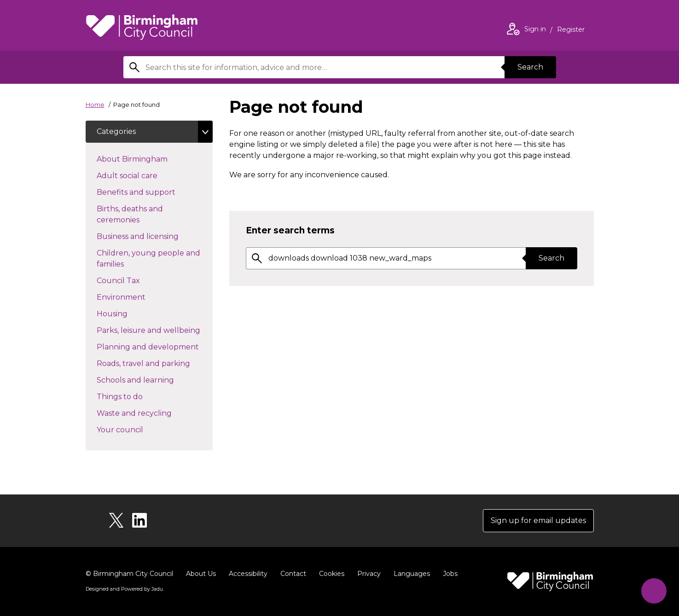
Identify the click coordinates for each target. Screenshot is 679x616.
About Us (201, 574)
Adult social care (143, 175)
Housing (128, 313)
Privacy (369, 574)
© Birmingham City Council (129, 574)
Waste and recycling (151, 413)
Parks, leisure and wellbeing (155, 330)
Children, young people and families (148, 259)
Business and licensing (154, 236)
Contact (293, 574)
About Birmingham (148, 158)
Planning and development (155, 346)
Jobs (450, 574)
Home (95, 105)
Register (571, 30)
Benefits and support (152, 192)
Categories (116, 131)
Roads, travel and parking (155, 363)
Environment (137, 296)
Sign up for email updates (538, 520)
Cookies (332, 574)
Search (530, 67)
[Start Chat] (654, 591)
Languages (412, 574)
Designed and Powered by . (125, 589)
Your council (136, 429)
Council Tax (135, 280)
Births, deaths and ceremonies (134, 214)
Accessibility (248, 574)
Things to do (136, 396)
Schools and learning (152, 379)
